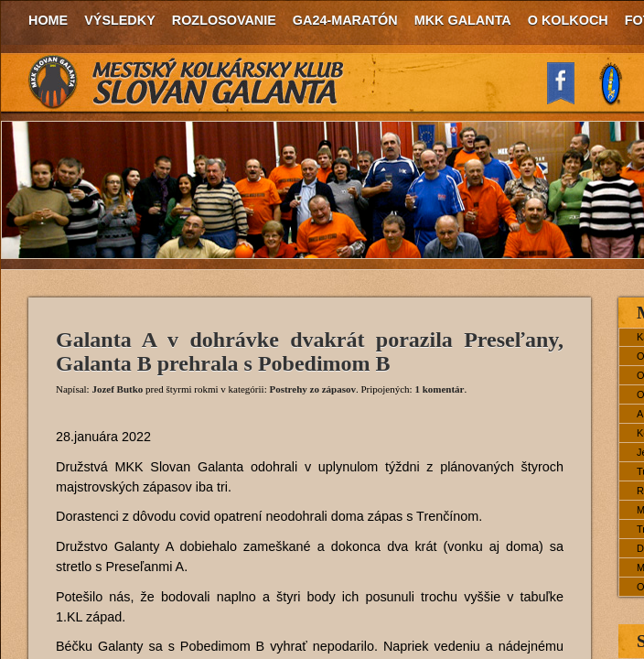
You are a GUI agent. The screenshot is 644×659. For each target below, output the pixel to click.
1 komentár (439, 389)
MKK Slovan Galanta (187, 82)
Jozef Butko (117, 389)
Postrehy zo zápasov (312, 389)
